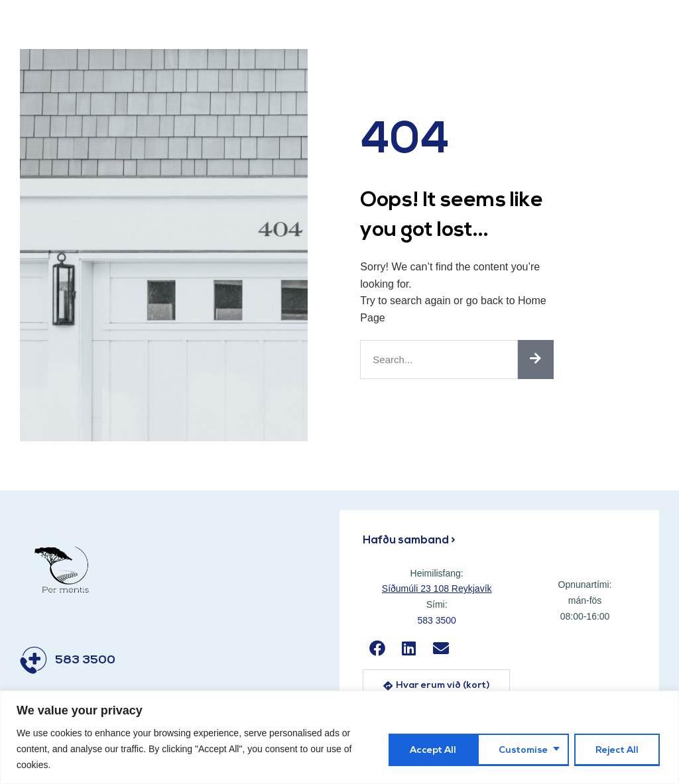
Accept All (618, 749)
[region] (339, 737)
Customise (432, 749)
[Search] (536, 360)
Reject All (525, 749)
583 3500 (85, 660)
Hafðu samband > (410, 540)
